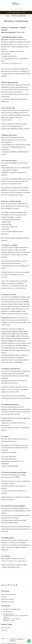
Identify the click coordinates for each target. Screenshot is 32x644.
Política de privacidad (8, 602)
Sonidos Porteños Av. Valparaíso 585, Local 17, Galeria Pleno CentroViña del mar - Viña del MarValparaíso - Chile (15, 617)
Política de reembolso (8, 599)
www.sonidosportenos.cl (21, 44)
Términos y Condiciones (8, 594)
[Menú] (11, 8)
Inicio (8, 16)
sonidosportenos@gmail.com (12, 64)
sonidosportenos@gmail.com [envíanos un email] (11, 609)
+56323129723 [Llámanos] (7, 612)
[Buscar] (16, 8)
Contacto (4, 597)
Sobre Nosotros (6, 628)
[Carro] (20, 8)
